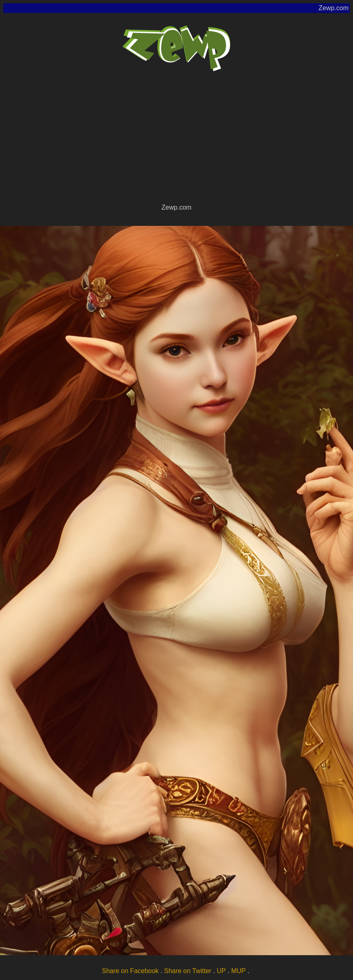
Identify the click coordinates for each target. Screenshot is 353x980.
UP (221, 971)
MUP (239, 971)
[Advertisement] (176, 141)
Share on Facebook (130, 971)
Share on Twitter (187, 971)
